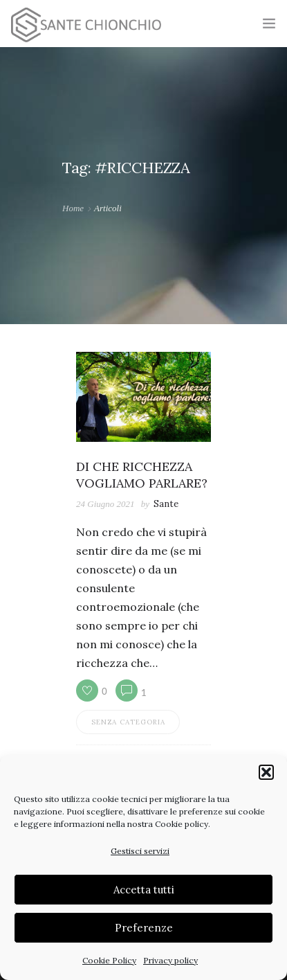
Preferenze (144, 928)
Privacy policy (170, 960)
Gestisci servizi (140, 851)
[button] (266, 772)
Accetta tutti (144, 890)
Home (73, 208)
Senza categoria (128, 722)
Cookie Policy (109, 960)
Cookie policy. (183, 824)
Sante (166, 504)
